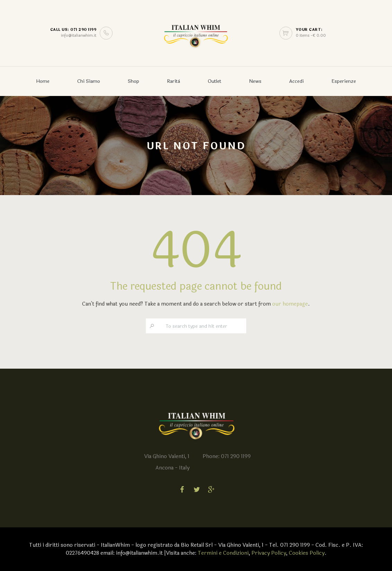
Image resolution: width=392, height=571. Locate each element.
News (255, 81)
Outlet (215, 81)
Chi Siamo (89, 81)
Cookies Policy (307, 553)
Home (43, 81)
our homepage (290, 304)
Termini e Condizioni (223, 553)
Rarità (173, 81)
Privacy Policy (269, 553)
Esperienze (344, 81)
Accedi (296, 81)
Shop (133, 81)
